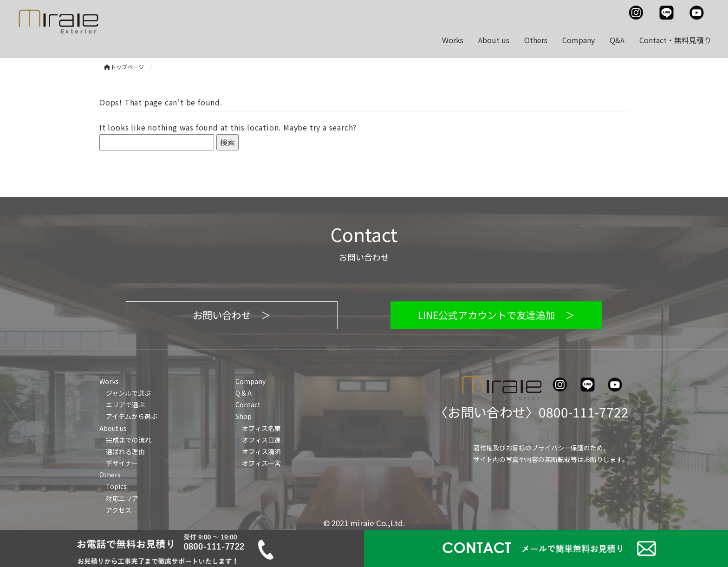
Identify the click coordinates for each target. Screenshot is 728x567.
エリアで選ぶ (125, 404)
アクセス (119, 510)
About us (494, 40)
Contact (248, 404)
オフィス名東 (261, 428)
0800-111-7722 (584, 412)
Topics (116, 486)
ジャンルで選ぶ (128, 393)
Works (453, 40)
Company (578, 40)
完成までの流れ (129, 440)
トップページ (124, 67)
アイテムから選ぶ (132, 416)
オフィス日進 (261, 440)
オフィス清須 (261, 451)
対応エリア (122, 498)
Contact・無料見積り (675, 40)
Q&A (617, 40)
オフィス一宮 (261, 463)
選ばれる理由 (125, 451)
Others (536, 40)
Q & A (244, 393)
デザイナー (122, 463)
